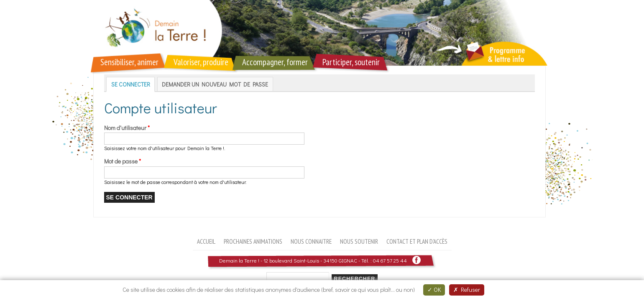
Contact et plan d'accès (417, 241)
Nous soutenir (359, 241)
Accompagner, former (275, 62)
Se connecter (133, 84)
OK (434, 290)
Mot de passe (123, 161)
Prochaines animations (253, 241)
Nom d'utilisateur (127, 128)
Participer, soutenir (351, 62)
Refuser (467, 290)
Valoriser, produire (201, 62)
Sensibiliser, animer (129, 62)
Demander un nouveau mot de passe (215, 84)
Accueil (206, 241)
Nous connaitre (311, 241)
